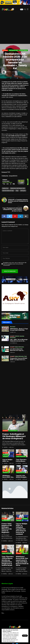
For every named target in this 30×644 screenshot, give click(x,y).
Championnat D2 (20, 472)
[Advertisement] (15, 28)
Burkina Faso (5, 188)
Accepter (25, 636)
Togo (17, 191)
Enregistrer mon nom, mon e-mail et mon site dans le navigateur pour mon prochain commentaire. (15, 264)
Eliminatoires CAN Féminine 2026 (18, 188)
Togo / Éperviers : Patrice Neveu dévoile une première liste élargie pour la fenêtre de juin (21, 460)
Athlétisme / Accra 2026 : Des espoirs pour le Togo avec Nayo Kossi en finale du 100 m (8, 476)
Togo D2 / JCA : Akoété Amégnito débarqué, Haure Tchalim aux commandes (21, 476)
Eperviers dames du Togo (8, 191)
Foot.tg (9, 72)
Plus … (3, 613)
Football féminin (23, 50)
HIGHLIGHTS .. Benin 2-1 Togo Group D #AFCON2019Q (19, 329)
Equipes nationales (21, 456)
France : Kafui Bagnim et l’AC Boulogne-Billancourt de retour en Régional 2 (14, 436)
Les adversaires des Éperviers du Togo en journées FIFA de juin (17, 350)
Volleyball (5, 456)
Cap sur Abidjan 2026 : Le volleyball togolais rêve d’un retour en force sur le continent (8, 460)
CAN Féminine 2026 (13, 50)
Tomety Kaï (23, 191)
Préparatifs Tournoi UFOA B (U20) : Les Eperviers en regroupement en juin (19, 359)
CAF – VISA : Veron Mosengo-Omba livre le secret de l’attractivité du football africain (19, 340)
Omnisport (6, 455)
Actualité (5, 50)
